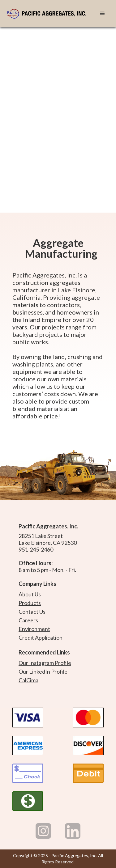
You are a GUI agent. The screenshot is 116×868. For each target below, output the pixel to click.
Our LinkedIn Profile (43, 671)
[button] (102, 14)
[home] (49, 14)
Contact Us (32, 612)
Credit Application (41, 637)
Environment (34, 629)
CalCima (28, 680)
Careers (28, 620)
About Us (30, 594)
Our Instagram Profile (45, 663)
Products (30, 603)
